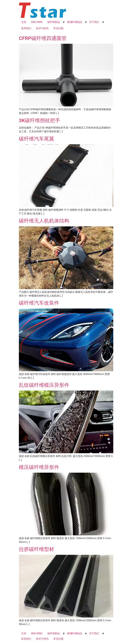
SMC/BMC (37, 22)
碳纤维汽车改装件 (39, 303)
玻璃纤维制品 (75, 22)
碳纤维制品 (54, 22)
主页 (24, 22)
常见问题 (58, 28)
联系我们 (26, 28)
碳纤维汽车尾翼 (37, 139)
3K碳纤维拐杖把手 (39, 120)
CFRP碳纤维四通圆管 (43, 38)
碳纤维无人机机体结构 (44, 221)
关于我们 (94, 22)
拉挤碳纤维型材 (37, 549)
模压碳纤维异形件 (39, 467)
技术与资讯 (42, 28)
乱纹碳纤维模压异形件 (44, 385)
